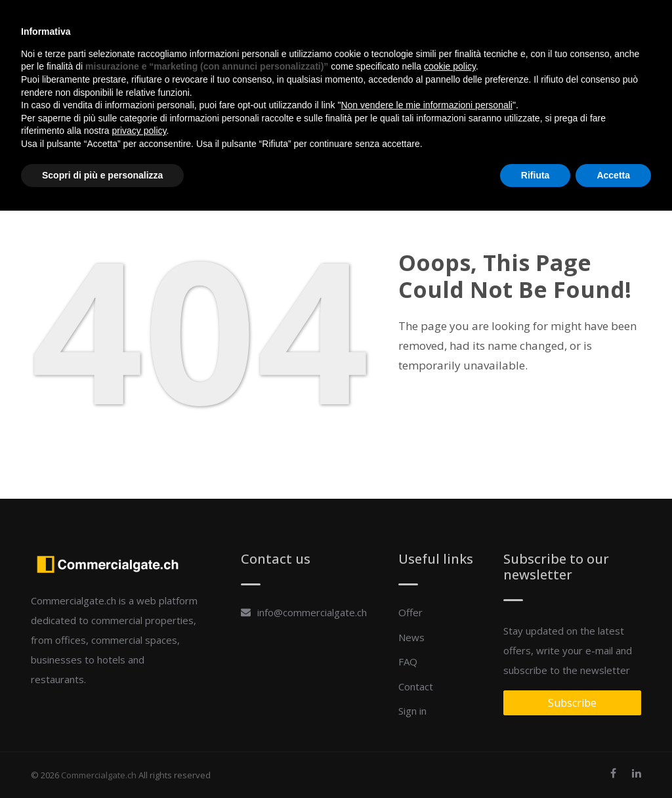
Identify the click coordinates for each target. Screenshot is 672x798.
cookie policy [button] (450, 654)
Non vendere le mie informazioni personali (426, 692)
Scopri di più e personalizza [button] (102, 762)
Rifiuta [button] (535, 762)
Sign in (512, 26)
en (630, 26)
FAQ (426, 26)
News (394, 26)
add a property (575, 31)
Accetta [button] (613, 762)
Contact (466, 26)
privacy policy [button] (139, 718)
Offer (359, 26)
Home (323, 26)
